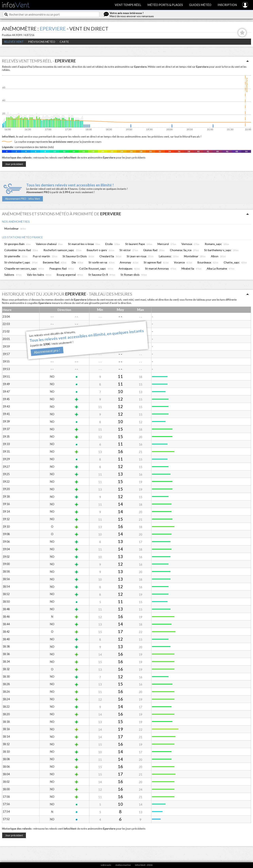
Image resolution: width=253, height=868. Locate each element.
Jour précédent (14, 164)
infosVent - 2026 (144, 865)
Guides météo (200, 5)
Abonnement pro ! (47, 351)
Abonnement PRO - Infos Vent (23, 199)
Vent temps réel (128, 5)
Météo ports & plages (165, 5)
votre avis (106, 865)
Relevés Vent (14, 42)
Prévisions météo (42, 42)
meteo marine (123, 865)
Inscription (227, 5)
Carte (64, 42)
